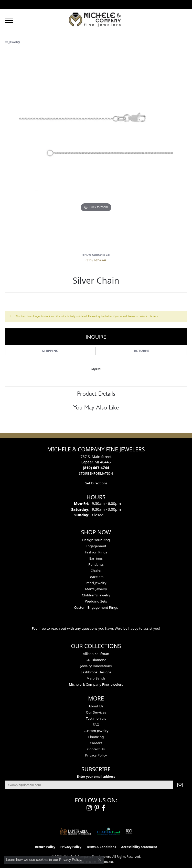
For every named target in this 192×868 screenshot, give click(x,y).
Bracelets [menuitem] (96, 577)
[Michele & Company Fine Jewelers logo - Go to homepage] (96, 19)
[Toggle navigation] (9, 20)
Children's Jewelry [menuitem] (96, 595)
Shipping (50, 351)
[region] (96, 151)
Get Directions (96, 483)
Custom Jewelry (96, 731)
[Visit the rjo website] (129, 831)
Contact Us (96, 749)
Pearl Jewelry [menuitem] (96, 583)
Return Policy (45, 847)
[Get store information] (96, 474)
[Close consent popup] (100, 860)
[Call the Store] (96, 468)
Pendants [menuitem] (96, 564)
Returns (142, 351)
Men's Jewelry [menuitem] (96, 589)
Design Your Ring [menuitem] (96, 540)
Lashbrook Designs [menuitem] (96, 672)
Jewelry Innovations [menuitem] (96, 666)
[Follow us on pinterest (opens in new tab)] (97, 808)
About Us (96, 706)
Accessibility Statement (139, 847)
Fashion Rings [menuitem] (96, 552)
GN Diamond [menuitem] (96, 660)
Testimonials (96, 718)
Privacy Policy (96, 755)
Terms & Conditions (101, 847)
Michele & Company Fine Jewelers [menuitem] (96, 684)
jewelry (14, 42)
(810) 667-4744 (96, 260)
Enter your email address (96, 777)
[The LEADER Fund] (108, 831)
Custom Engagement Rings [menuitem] (96, 607)
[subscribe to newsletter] (180, 785)
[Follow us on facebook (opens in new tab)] (104, 808)
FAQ (96, 725)
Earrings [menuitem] (96, 558)
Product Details (96, 393)
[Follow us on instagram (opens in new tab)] (89, 808)
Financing (96, 737)
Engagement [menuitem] (96, 546)
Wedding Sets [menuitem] (96, 601)
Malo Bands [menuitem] (96, 678)
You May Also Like (96, 407)
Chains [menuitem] (96, 571)
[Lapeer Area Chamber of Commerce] (76, 831)
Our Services (96, 712)
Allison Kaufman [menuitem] (96, 654)
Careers (96, 743)
